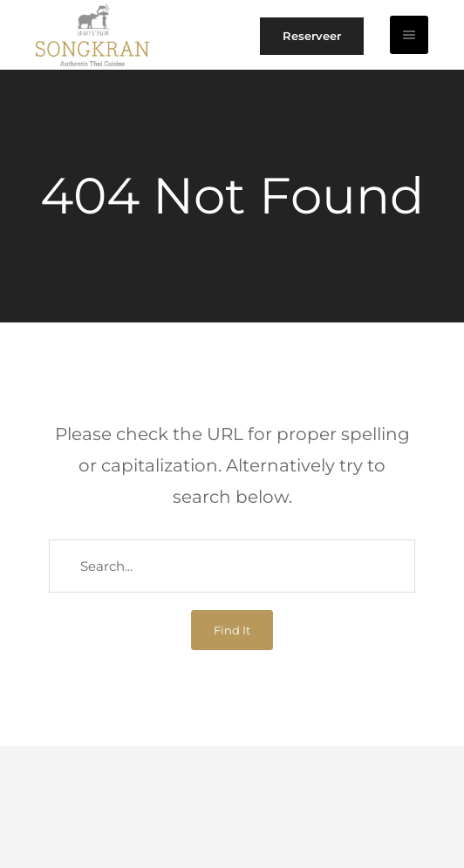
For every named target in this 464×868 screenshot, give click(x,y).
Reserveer (312, 36)
